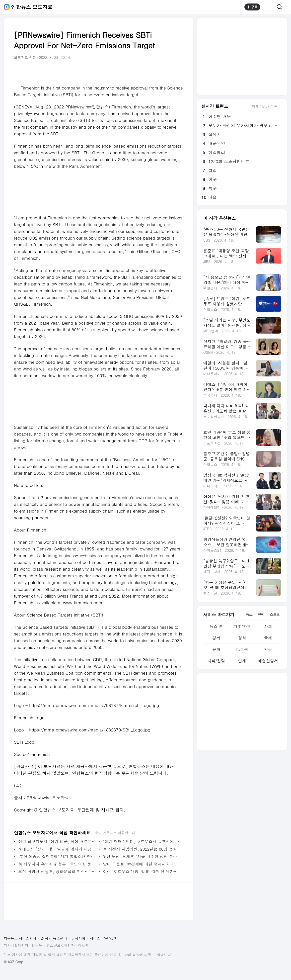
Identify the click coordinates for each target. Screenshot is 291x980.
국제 (268, 638)
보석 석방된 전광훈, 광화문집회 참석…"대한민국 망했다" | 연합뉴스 (57, 871)
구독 (252, 7)
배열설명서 (268, 661)
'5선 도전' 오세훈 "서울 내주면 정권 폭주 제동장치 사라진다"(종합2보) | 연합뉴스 (142, 856)
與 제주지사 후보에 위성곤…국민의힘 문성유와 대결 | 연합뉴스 (57, 864)
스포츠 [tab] (275, 614)
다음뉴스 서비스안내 (20, 938)
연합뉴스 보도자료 (32, 7)
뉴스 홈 (216, 626)
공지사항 (78, 938)
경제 (216, 638)
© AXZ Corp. (14, 962)
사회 (268, 626)
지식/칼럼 (216, 661)
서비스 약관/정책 (104, 938)
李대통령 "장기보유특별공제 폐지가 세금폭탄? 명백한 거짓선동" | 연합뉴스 (57, 849)
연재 (242, 661)
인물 (268, 649)
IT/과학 (242, 649)
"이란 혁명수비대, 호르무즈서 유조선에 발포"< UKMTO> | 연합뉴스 (142, 842)
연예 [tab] (261, 614)
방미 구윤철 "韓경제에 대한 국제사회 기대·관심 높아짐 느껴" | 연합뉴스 (142, 864)
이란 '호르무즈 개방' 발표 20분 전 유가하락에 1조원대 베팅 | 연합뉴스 (142, 871)
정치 (242, 638)
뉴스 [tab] (249, 614)
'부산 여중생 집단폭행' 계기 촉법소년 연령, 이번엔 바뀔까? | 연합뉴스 (57, 856)
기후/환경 (242, 626)
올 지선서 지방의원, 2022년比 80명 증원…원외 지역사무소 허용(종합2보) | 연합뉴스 (142, 849)
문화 (216, 649)
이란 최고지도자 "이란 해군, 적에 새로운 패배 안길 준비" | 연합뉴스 (57, 842)
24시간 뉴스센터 (54, 938)
